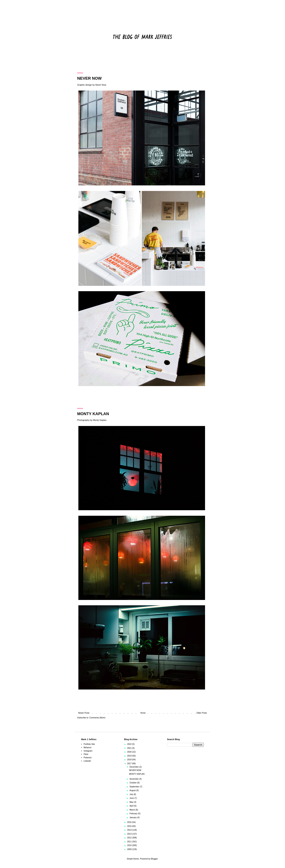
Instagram (88, 751)
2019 (130, 756)
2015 (130, 826)
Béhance (88, 748)
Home (143, 713)
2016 (130, 822)
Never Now (101, 85)
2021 (130, 748)
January (133, 817)
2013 (130, 834)
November (134, 779)
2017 (130, 764)
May (132, 802)
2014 (130, 830)
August (133, 790)
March (133, 810)
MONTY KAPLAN (93, 414)
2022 (130, 744)
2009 (130, 849)
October (133, 783)
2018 (130, 760)
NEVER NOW (89, 78)
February (134, 814)
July (132, 794)
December (134, 767)
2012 (130, 838)
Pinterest (88, 758)
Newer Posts (84, 713)
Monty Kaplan (100, 420)
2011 (130, 842)
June (132, 798)
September (135, 787)
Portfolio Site (89, 744)
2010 (130, 845)
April (132, 806)
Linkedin (87, 761)
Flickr (86, 754)
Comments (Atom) (97, 718)
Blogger (154, 859)
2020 (130, 752)
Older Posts (202, 713)
